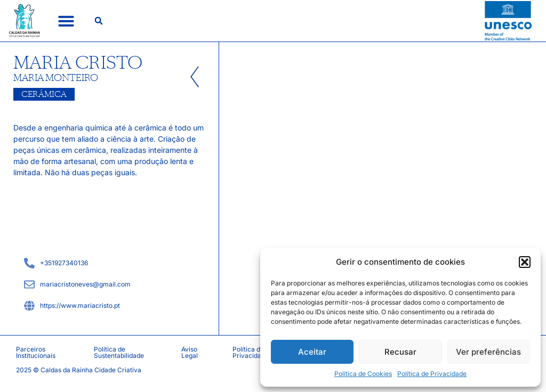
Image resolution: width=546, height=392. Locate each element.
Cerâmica (44, 94)
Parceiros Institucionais (36, 352)
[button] (525, 262)
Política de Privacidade (432, 374)
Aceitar (312, 352)
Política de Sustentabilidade (119, 352)
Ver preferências (488, 352)
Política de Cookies (363, 374)
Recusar (400, 352)
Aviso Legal (190, 352)
